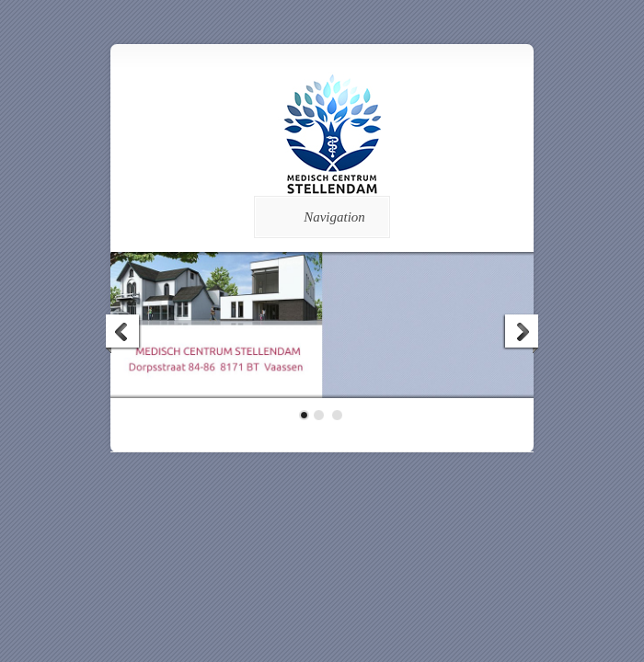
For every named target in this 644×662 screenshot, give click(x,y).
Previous (123, 334)
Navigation (319, 217)
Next (521, 334)
